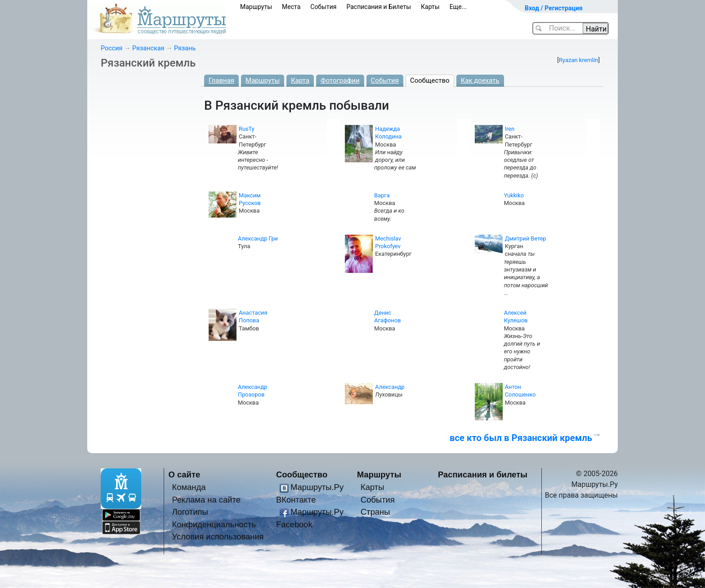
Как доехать (480, 80)
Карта (300, 80)
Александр (390, 387)
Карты (430, 7)
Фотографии (340, 80)
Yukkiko (514, 195)
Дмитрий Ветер (526, 238)
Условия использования (218, 537)
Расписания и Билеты (379, 7)
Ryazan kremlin (579, 60)
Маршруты (256, 7)
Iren (510, 129)
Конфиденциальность (214, 524)
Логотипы (190, 512)
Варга (382, 195)
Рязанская (148, 48)
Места (291, 7)
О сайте (185, 474)
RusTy (247, 129)
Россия (112, 48)
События (323, 7)
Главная (221, 80)
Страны (375, 512)
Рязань (185, 48)
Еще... (458, 7)
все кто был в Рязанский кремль (521, 438)
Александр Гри (258, 238)
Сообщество (430, 80)
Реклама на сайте (206, 500)
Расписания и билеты (483, 474)
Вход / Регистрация (554, 8)
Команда (189, 487)
